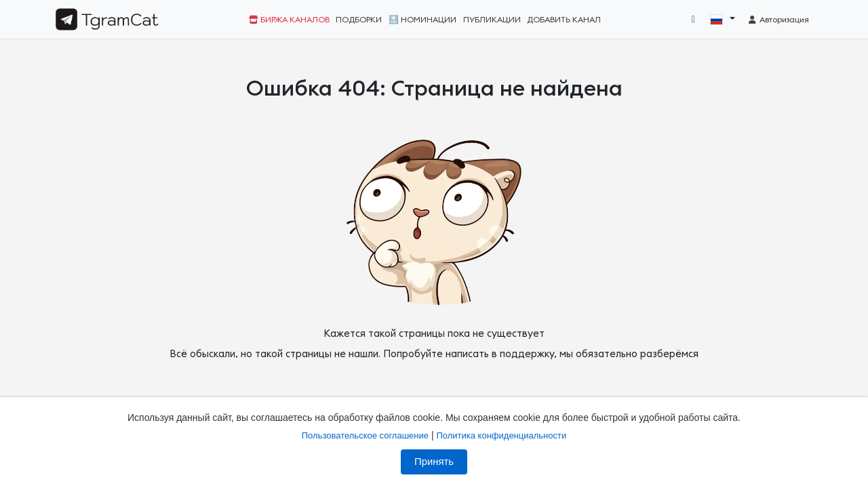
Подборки (359, 20)
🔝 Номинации (422, 20)
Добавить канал (564, 20)
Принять (434, 462)
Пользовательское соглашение (365, 435)
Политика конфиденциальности (501, 435)
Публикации (492, 20)
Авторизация (778, 20)
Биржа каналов (289, 20)
